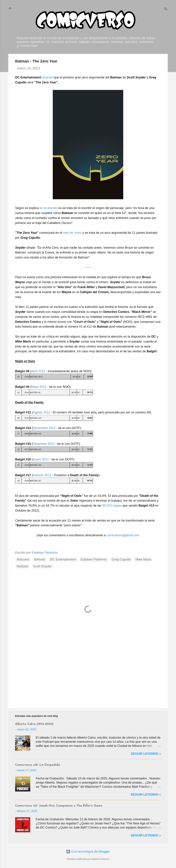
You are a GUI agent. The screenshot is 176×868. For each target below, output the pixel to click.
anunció (48, 77)
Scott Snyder (42, 566)
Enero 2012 (41, 459)
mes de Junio (72, 233)
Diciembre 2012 (44, 444)
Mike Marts (143, 559)
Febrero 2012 (42, 475)
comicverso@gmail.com (123, 535)
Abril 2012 (38, 371)
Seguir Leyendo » (146, 754)
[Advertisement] (88, 676)
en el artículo (48, 208)
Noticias (23, 566)
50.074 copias (112, 506)
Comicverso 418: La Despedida (38, 765)
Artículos (23, 559)
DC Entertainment (63, 559)
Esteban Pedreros (94, 559)
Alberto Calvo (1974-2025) (34, 724)
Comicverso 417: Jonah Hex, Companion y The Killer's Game (59, 806)
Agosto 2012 (42, 412)
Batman (40, 559)
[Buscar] (166, 9)
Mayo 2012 (39, 387)
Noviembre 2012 (44, 428)
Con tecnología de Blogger (88, 851)
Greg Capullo (121, 559)
